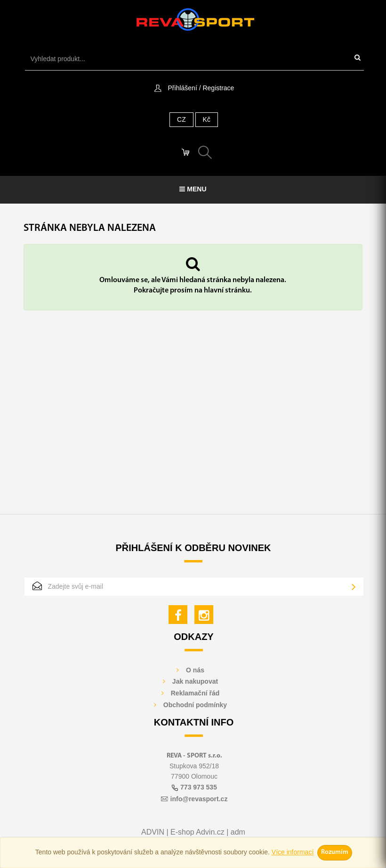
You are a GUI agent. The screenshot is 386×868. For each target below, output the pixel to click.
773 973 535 (199, 787)
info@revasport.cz (199, 799)
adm (238, 832)
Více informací (293, 852)
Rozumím (335, 852)
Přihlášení (183, 88)
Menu (193, 189)
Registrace (218, 88)
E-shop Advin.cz (197, 832)
